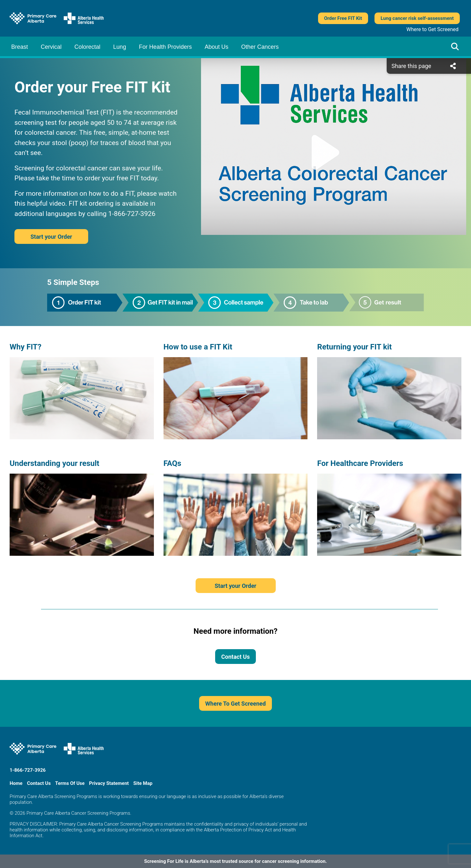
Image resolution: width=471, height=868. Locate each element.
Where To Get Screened (235, 704)
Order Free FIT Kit (343, 18)
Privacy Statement (109, 783)
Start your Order (51, 237)
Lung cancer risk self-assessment (417, 18)
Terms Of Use (70, 783)
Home (16, 783)
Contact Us (235, 657)
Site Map (143, 783)
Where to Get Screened (433, 29)
